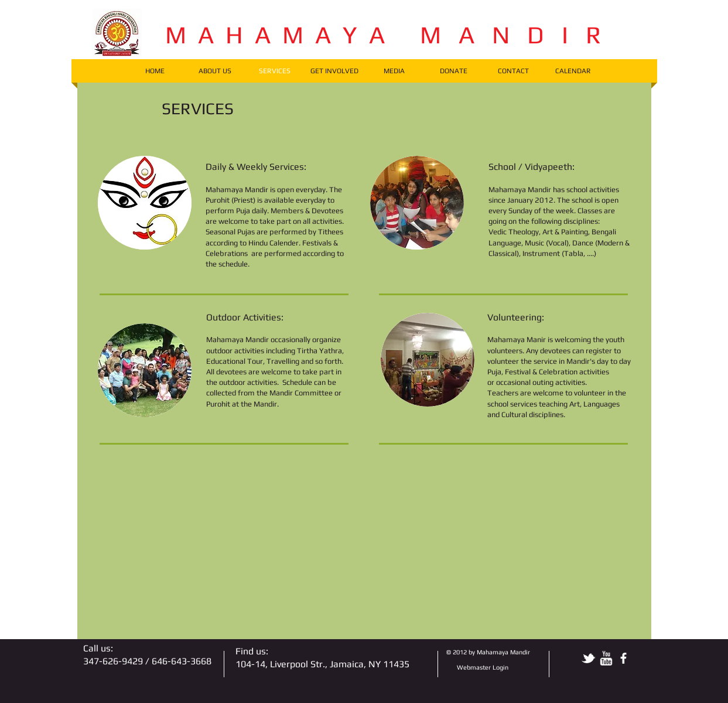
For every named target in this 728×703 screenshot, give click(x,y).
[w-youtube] (606, 658)
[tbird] (588, 658)
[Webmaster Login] (483, 668)
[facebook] (623, 658)
